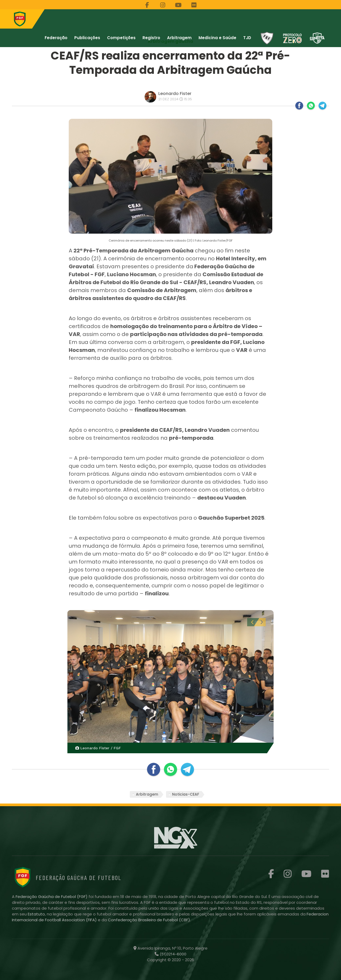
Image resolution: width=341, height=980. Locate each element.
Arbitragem (179, 38)
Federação (56, 38)
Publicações (87, 38)
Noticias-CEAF (186, 794)
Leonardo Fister (175, 94)
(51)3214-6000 (172, 954)
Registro (151, 38)
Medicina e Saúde (217, 38)
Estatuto (36, 914)
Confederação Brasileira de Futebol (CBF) (149, 920)
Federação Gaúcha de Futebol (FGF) (52, 897)
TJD (247, 38)
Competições (121, 38)
